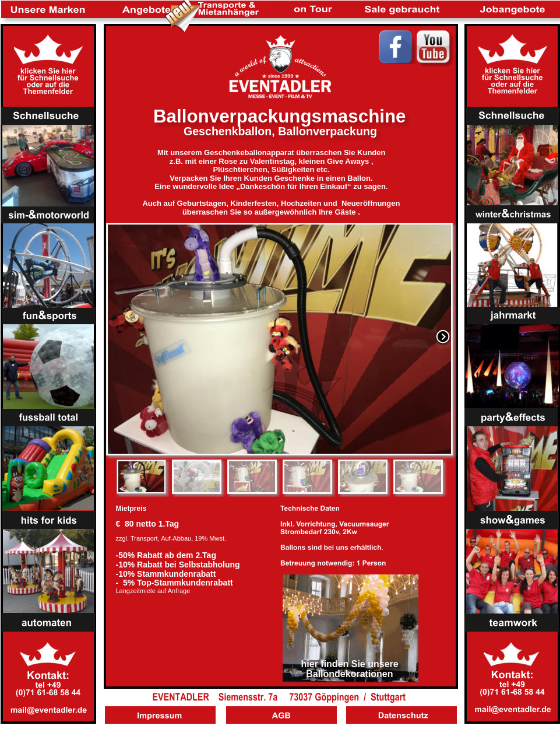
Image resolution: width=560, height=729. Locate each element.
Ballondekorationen (349, 674)
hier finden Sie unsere (351, 664)
